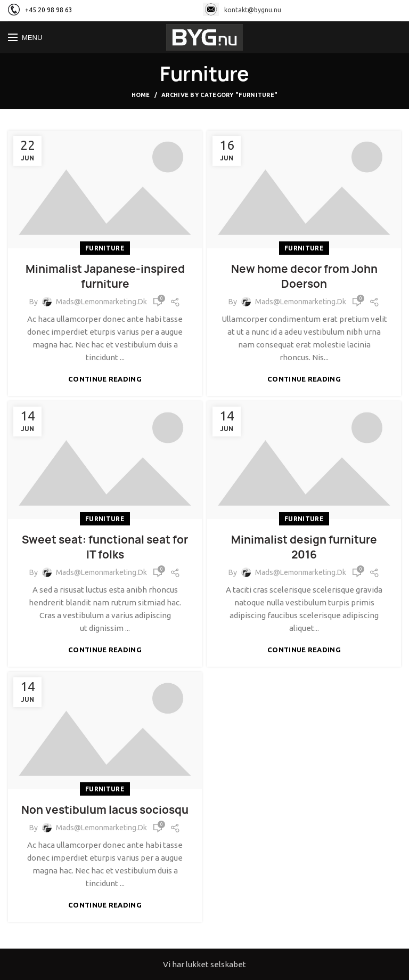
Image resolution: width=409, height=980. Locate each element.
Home (141, 95)
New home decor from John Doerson (304, 276)
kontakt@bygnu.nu (242, 10)
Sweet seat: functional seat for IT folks (105, 547)
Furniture (105, 248)
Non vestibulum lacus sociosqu (105, 810)
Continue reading (105, 379)
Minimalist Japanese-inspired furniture (105, 276)
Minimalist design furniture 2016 (304, 547)
